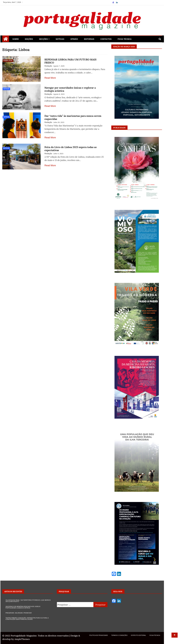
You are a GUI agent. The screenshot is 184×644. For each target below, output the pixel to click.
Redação (48, 66)
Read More (50, 78)
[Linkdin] (117, 3)
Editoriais (89, 39)
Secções (43, 39)
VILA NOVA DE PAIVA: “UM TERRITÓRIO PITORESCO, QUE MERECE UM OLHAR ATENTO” (28, 601)
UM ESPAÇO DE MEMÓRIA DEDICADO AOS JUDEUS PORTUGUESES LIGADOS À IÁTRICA (23, 607)
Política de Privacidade (99, 635)
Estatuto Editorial (139, 635)
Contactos (106, 39)
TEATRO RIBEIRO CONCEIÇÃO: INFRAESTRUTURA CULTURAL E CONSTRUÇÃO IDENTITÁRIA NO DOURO (27, 619)
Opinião (74, 39)
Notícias (60, 39)
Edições (29, 39)
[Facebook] (113, 3)
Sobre (16, 39)
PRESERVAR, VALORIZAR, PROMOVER (19, 613)
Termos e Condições (119, 635)
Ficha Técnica (125, 39)
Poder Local (8, 61)
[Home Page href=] (6, 40)
